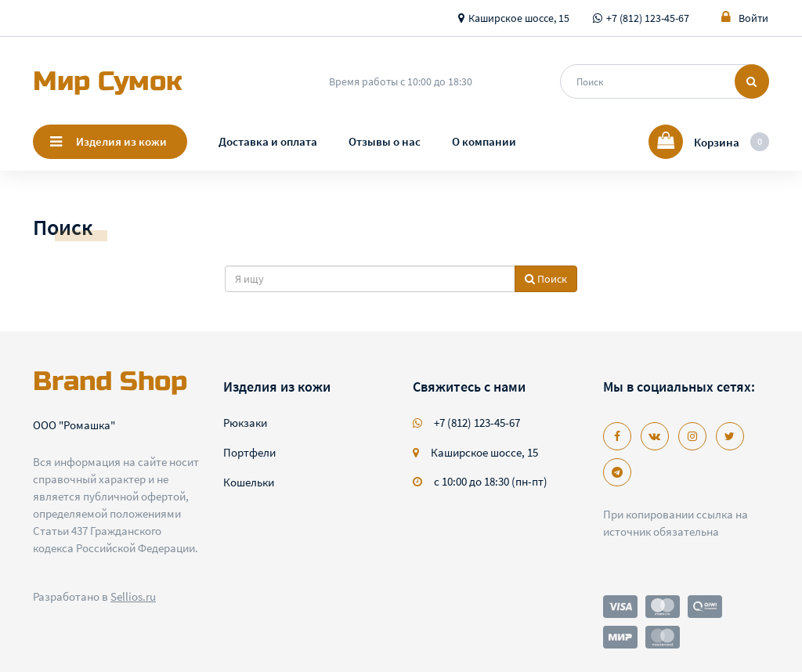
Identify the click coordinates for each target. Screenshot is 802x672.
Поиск (546, 279)
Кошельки (249, 482)
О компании (484, 141)
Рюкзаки (245, 423)
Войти (745, 18)
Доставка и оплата (268, 141)
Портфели (249, 452)
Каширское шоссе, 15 (519, 18)
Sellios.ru (133, 596)
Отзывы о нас (385, 141)
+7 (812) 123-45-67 (648, 18)
